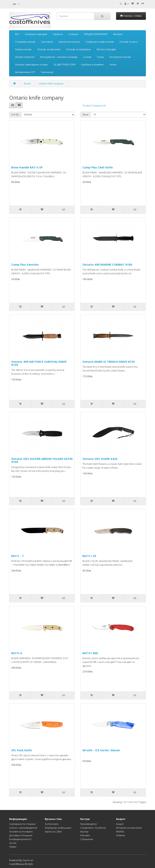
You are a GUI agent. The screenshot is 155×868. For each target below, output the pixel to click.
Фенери (118, 34)
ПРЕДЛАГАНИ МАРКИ (96, 34)
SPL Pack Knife (21, 750)
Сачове (87, 57)
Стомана (74, 34)
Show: (86, 115)
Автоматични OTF (25, 72)
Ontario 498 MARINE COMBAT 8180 (107, 264)
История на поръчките (129, 828)
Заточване (47, 42)
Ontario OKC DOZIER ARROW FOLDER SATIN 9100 (42, 460)
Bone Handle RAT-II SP (27, 167)
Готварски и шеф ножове (100, 42)
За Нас (13, 843)
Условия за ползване (21, 832)
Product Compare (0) (94, 106)
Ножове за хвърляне (49, 49)
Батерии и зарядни (36, 34)
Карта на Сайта (53, 832)
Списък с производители (23, 828)
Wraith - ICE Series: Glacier (101, 750)
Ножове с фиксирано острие (31, 65)
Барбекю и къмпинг (92, 65)
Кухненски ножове (69, 42)
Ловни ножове (23, 49)
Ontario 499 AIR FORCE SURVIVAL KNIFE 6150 (39, 363)
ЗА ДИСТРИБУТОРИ (64, 65)
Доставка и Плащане (21, 835)
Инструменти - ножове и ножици (59, 57)
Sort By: (15, 115)
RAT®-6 (17, 653)
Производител (89, 824)
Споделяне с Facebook (93, 828)
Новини (121, 835)
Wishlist (120, 832)
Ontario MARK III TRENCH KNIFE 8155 (109, 362)
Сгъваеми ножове (25, 42)
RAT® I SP (89, 556)
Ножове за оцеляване (79, 49)
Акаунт (120, 824)
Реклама (85, 835)
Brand (27, 84)
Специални (87, 839)
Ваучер (84, 832)
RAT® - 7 (17, 556)
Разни (100, 57)
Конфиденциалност (20, 839)
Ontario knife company (51, 84)
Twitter (13, 847)
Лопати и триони (25, 57)
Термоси (58, 34)
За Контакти (52, 824)
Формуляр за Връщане (58, 828)
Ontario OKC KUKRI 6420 (100, 459)
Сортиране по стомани (22, 824)
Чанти (113, 65)
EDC (17, 34)
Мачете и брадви (106, 49)
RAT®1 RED (90, 653)
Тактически (47, 72)
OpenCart (28, 860)
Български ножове (120, 57)
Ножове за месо (129, 42)
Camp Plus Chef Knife (98, 167)
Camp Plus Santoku (25, 264)
